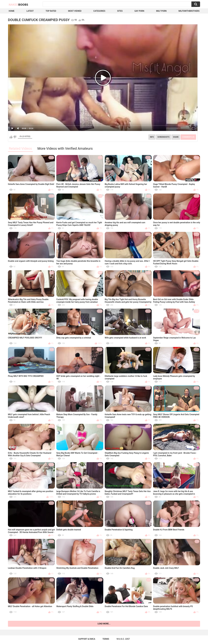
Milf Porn (161, 11)
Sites (120, 11)
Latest (30, 11)
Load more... (104, 624)
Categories (99, 11)
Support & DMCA (87, 639)
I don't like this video (15, 137)
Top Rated (51, 11)
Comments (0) (188, 137)
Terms (106, 639)
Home (12, 11)
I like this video (11, 137)
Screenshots (163, 137)
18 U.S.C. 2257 (123, 639)
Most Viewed (75, 11)
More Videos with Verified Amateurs (65, 149)
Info (152, 137)
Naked (18, 4)
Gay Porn (139, 11)
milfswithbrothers (189, 11)
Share (176, 137)
